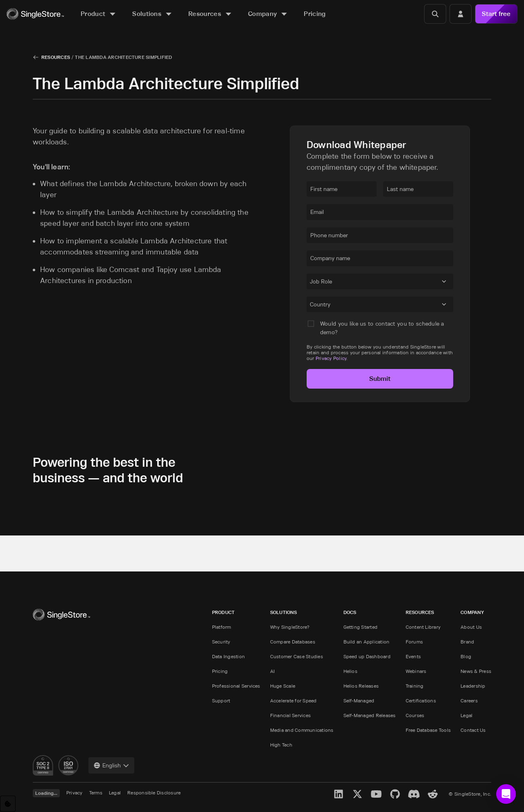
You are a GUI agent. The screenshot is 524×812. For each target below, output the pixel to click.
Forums (414, 642)
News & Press (476, 671)
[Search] (435, 14)
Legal (466, 715)
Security (221, 642)
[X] (357, 794)
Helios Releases (361, 686)
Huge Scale (283, 686)
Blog (466, 656)
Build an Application (367, 642)
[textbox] (342, 189)
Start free (496, 14)
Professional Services (236, 686)
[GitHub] (395, 794)
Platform (222, 627)
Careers (469, 701)
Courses (415, 715)
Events (413, 656)
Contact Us (473, 730)
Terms (96, 793)
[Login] (461, 14)
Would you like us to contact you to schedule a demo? (382, 328)
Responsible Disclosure (154, 793)
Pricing (220, 671)
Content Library (423, 627)
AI (272, 671)
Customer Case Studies (297, 656)
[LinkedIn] (339, 794)
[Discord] (414, 794)
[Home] (35, 14)
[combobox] (312, 283)
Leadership (473, 686)
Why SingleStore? (290, 627)
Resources (56, 57)
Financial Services (290, 715)
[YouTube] (376, 794)
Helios (350, 671)
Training (415, 686)
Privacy (75, 793)
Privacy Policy (331, 358)
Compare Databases (293, 642)
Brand (467, 642)
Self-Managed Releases (370, 715)
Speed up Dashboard (367, 656)
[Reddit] (433, 794)
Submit (380, 379)
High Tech (281, 745)
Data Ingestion (228, 656)
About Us (471, 627)
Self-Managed (359, 701)
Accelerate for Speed (294, 701)
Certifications (421, 701)
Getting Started (361, 627)
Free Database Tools (428, 730)
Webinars (416, 671)
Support (221, 701)
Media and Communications (302, 730)
